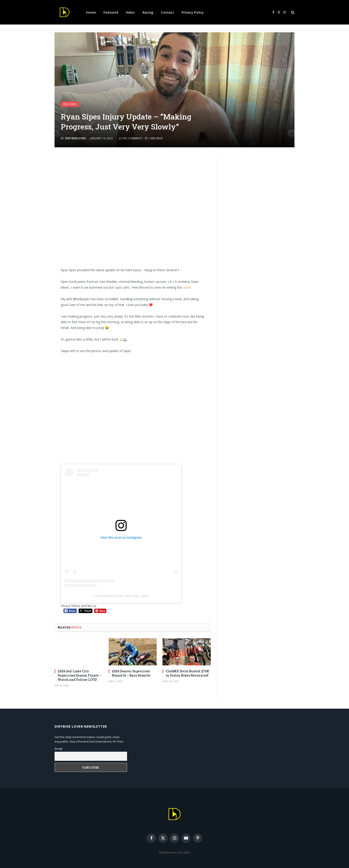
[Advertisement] (133, 210)
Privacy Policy (193, 12)
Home (91, 12)
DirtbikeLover (75, 138)
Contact (167, 12)
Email (58, 749)
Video (130, 12)
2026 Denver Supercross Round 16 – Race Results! (131, 673)
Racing (148, 12)
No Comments (131, 138)
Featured (111, 12)
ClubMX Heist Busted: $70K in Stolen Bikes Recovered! (187, 673)
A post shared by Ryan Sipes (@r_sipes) (121, 596)
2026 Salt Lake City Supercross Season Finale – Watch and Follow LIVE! (79, 675)
